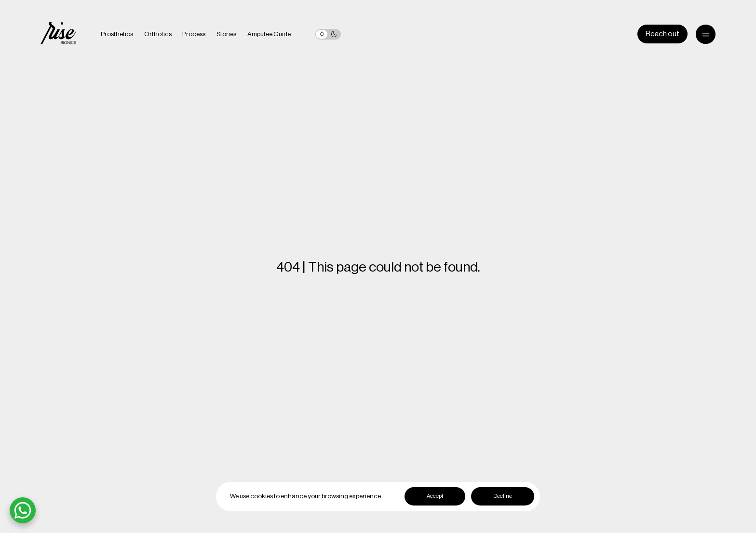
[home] (58, 34)
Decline (503, 496)
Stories (226, 34)
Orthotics (158, 34)
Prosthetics (117, 34)
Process (194, 34)
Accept (435, 496)
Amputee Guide (269, 34)
